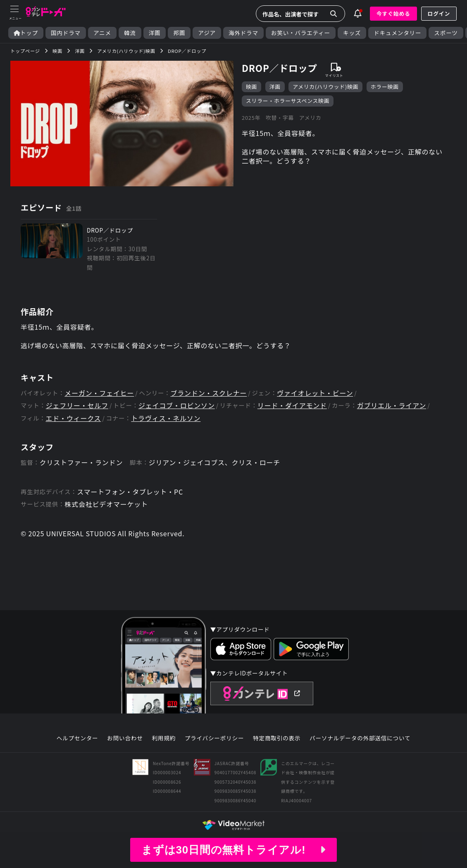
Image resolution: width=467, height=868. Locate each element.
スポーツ (446, 33)
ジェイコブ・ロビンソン (177, 405)
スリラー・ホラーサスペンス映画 (288, 101)
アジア (207, 33)
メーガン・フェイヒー (99, 393)
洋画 (155, 33)
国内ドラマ (66, 33)
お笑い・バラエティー (301, 33)
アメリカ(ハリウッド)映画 (325, 87)
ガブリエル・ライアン (392, 405)
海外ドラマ (243, 33)
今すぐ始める (393, 13)
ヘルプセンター (77, 738)
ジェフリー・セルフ (77, 405)
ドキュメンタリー (397, 33)
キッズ (352, 33)
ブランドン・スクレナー (208, 393)
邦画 (179, 33)
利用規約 (164, 738)
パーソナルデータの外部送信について (360, 738)
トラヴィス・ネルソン (166, 418)
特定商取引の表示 (277, 738)
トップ (26, 33)
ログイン (439, 13)
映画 (251, 87)
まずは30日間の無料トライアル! (233, 850)
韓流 (130, 33)
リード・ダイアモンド (292, 405)
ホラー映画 (385, 87)
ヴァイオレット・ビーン (315, 393)
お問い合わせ (125, 738)
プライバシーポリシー (214, 738)
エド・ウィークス (73, 418)
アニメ (102, 33)
